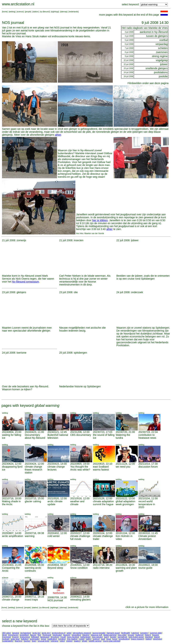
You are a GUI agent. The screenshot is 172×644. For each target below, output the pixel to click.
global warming (110, 635)
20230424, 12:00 (34, 464)
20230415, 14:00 (57, 464)
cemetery (144, 633)
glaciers (86, 635)
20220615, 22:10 (103, 464)
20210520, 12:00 (57, 498)
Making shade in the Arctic (11, 503)
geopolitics (76, 635)
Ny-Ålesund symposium (25, 282)
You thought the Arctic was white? (80, 468)
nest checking (73, 637)
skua (109, 639)
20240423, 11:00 (34, 432)
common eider (156, 633)
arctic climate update (55, 503)
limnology (55, 637)
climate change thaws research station (33, 470)
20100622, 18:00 (148, 565)
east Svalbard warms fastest (101, 468)
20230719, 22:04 (148, 432)
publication (52, 639)
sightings (55, 12)
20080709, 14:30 (57, 597)
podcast (6, 639)
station (35, 12)
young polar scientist (112, 641)
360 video (7, 633)
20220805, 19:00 (80, 464)
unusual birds (43, 641)
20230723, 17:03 (103, 432)
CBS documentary (81, 435)
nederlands (73, 12)
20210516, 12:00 (80, 498)
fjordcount (47, 635)
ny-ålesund (45, 12)
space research (138, 639)
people (28, 12)
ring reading (72, 639)
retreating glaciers (80, 600)
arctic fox (36, 633)
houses (155, 635)
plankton (149, 637)
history (148, 635)
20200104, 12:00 (103, 533)
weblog (12, 12)
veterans (54, 641)
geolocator (57, 635)
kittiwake (35, 637)
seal (103, 639)
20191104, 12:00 (125, 533)
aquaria (15, 633)
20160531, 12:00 (80, 565)
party (106, 637)
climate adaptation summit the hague (103, 503)
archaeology (26, 633)
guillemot (140, 635)
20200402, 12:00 (57, 533)
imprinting (7, 637)
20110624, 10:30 (125, 565)
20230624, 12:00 (12, 464)
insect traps (31, 600)
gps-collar (122, 635)
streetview (157, 639)
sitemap (64, 12)
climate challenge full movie (80, 538)
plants (157, 637)
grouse (131, 635)
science (20, 12)
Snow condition (79, 568)
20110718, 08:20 (103, 565)
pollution (25, 639)
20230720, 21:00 (125, 432)
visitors (69, 641)
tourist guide (145, 568)
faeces (33, 635)
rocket (82, 639)
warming (30, 536)
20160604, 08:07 (57, 565)
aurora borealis (99, 633)
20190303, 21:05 (12, 565)
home (5, 12)
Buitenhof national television (58, 436)
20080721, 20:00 (12, 597)
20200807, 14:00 (12, 533)
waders (77, 641)
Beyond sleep (55, 568)
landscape (45, 637)
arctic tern (46, 633)
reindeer (62, 639)
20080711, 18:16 (34, 597)
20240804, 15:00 (12, 432)
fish (39, 635)
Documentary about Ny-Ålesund (35, 436)
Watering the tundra (123, 436)
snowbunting (124, 639)
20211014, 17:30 (148, 464)
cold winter (54, 536)
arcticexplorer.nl (59, 633)
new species (97, 637)
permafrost (122, 637)
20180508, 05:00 (34, 565)
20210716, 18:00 (12, 498)
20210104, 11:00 (148, 498)
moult (63, 637)
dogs (5, 635)
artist (69, 633)
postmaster (35, 639)
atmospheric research (82, 633)
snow (115, 639)
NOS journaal (55, 600)
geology (67, 635)
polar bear (15, 639)
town (34, 641)
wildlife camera (95, 641)
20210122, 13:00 (125, 498)
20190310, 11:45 (148, 533)
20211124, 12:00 (125, 464)
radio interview (101, 568)
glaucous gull (96, 635)
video (62, 641)
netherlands (85, 637)
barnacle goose (113, 633)
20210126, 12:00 (103, 498)
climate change (11, 600)
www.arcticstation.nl (18, 4)
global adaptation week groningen (126, 503)
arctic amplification (13, 536)
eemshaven (13, 635)
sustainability (8, 641)
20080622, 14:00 (80, 597)
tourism (27, 641)
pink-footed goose (136, 637)
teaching (19, 641)
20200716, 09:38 (34, 533)
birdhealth (126, 633)
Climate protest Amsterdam (147, 538)
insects (15, 637)
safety (89, 639)
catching (135, 633)
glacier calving (33, 501)
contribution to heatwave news (147, 436)
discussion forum (148, 467)
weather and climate (77, 503)
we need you (123, 467)
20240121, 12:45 (57, 432)
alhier (58, 135)
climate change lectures (56, 468)
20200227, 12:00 (80, 533)
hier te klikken (100, 220)
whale (85, 641)
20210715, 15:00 (34, 498)
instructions (25, 637)
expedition (24, 635)
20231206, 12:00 (80, 432)
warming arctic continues (33, 569)
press (43, 639)
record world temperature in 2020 (147, 504)
